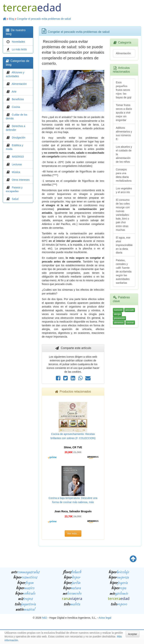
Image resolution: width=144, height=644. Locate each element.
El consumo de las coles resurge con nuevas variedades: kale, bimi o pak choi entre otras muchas (123, 215)
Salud (15, 199)
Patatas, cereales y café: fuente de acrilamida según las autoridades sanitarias (124, 272)
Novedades (18, 42)
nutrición (118, 310)
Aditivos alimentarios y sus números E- (124, 133)
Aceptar (133, 634)
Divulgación (19, 138)
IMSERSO (18, 157)
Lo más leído (19, 49)
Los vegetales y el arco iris (124, 190)
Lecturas (17, 164)
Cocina (16, 107)
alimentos (119, 323)
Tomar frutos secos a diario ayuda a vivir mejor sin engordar (124, 113)
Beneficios (18, 99)
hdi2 (44, 618)
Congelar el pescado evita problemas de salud (44, 19)
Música (16, 172)
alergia (117, 314)
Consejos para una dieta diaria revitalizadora (124, 175)
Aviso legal (105, 618)
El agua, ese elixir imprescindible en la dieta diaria (124, 245)
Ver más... (73, 533)
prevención (120, 318)
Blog (11, 19)
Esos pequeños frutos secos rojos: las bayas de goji (124, 90)
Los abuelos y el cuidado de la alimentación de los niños (124, 154)
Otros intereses (21, 180)
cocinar (130, 323)
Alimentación (19, 84)
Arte (14, 92)
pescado (130, 310)
